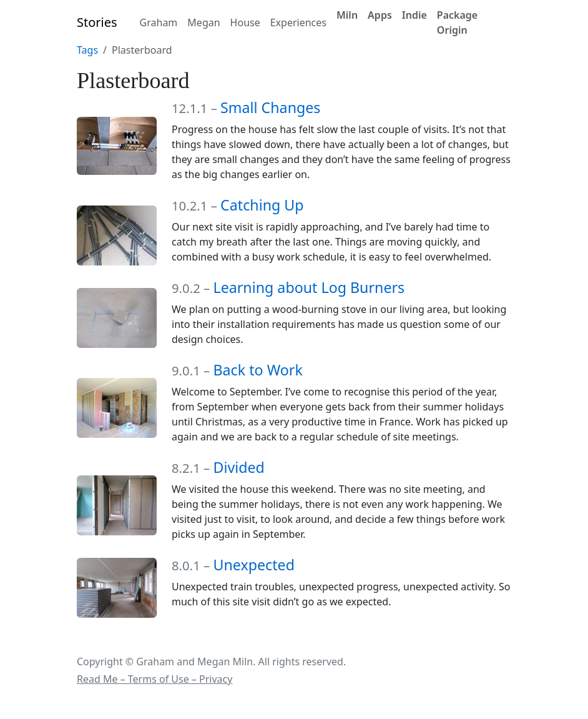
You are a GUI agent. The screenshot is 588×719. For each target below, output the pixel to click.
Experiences (298, 22)
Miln (347, 15)
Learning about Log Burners (309, 287)
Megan (203, 22)
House (245, 22)
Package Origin (457, 22)
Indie (414, 15)
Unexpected (254, 565)
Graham (159, 22)
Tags (87, 50)
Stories (97, 22)
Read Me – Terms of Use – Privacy (154, 679)
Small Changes (270, 107)
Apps (380, 15)
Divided (238, 467)
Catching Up (262, 205)
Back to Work (257, 370)
